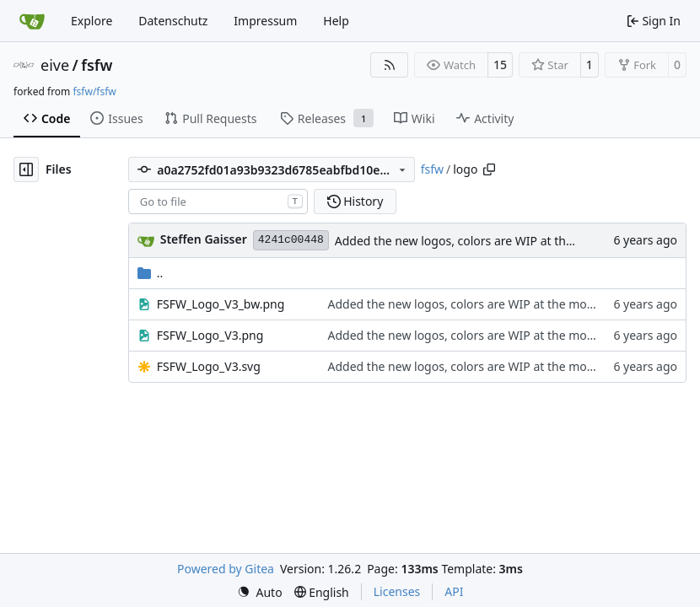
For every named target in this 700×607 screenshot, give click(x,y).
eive (55, 65)
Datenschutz (173, 21)
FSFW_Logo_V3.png (210, 335)
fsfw (97, 65)
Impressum (265, 21)
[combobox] (218, 201)
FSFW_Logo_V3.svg (209, 366)
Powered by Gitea (226, 569)
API (454, 591)
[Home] (32, 21)
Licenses (397, 591)
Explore (92, 21)
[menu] (260, 592)
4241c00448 (291, 240)
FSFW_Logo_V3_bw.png (221, 304)
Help (336, 21)
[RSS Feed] (390, 65)
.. (151, 273)
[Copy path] (489, 169)
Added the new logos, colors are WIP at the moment (479, 241)
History (355, 201)
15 (500, 64)
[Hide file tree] (26, 169)
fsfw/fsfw (94, 91)
